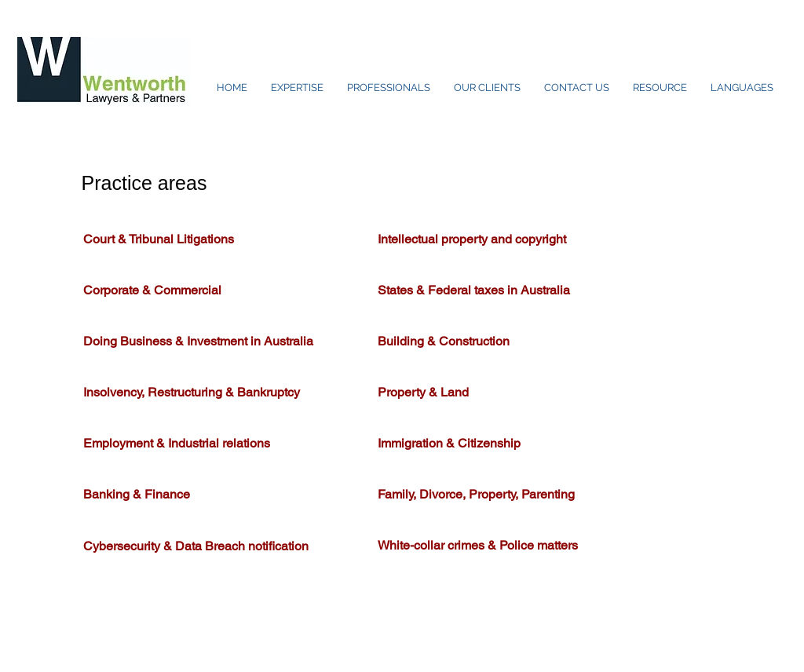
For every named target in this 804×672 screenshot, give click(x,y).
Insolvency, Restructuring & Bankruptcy (193, 392)
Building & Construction (447, 341)
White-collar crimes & (439, 545)
